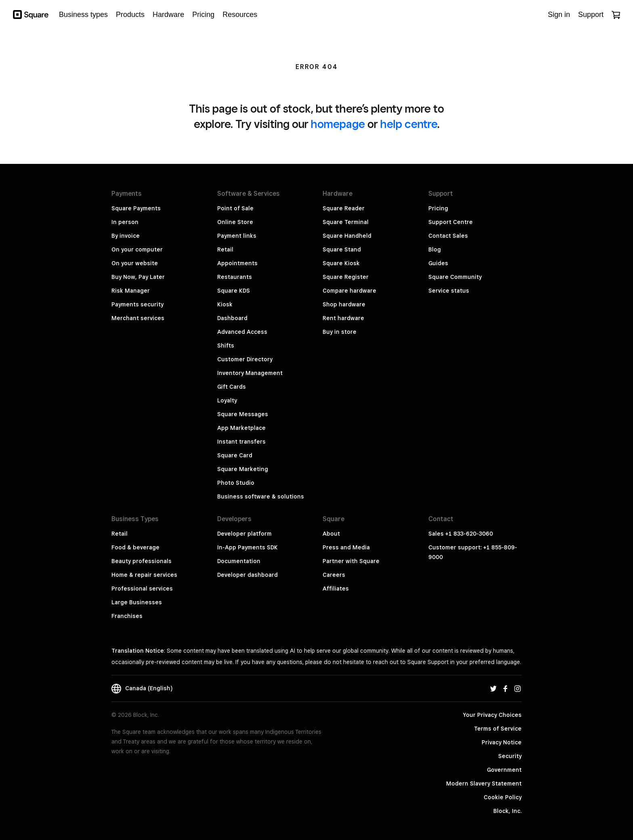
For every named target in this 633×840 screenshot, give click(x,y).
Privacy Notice (502, 742)
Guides (438, 263)
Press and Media (346, 547)
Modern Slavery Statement (484, 783)
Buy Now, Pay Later (138, 277)
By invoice (126, 236)
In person (125, 222)
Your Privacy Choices (492, 715)
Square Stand (342, 249)
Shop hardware (344, 304)
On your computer (137, 249)
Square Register (346, 277)
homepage (338, 124)
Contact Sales (448, 236)
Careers (334, 575)
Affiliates (336, 589)
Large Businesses (137, 602)
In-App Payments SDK (247, 547)
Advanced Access (242, 332)
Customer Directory (245, 359)
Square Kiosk (341, 263)
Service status (449, 291)
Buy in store (340, 332)
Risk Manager (131, 291)
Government (504, 770)
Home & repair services (144, 575)
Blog (435, 249)
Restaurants (235, 277)
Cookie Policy (503, 797)
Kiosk (225, 304)
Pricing (438, 208)
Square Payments (136, 208)
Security (510, 756)
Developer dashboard (247, 575)
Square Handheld (347, 236)
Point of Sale (235, 208)
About (331, 534)
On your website (135, 263)
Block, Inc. (507, 811)
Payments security (137, 304)
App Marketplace (241, 428)
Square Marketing (243, 469)
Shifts (226, 346)
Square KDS (234, 291)
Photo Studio (236, 483)
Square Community (455, 277)
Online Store (235, 222)
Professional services (142, 589)
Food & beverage (135, 547)
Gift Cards (232, 387)
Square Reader (344, 208)
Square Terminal (346, 222)
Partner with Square (351, 561)
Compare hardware (349, 291)
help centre (409, 124)
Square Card (235, 455)
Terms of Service (498, 729)
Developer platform (244, 534)
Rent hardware (343, 318)
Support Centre (451, 222)
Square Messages (243, 414)
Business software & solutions (261, 496)
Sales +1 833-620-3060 (461, 534)
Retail (225, 249)
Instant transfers (241, 442)
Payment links (237, 236)
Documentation (239, 561)
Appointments (237, 263)
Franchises (127, 616)
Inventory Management (250, 373)
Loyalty (227, 400)
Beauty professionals (141, 561)
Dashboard (232, 318)
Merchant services (138, 318)
